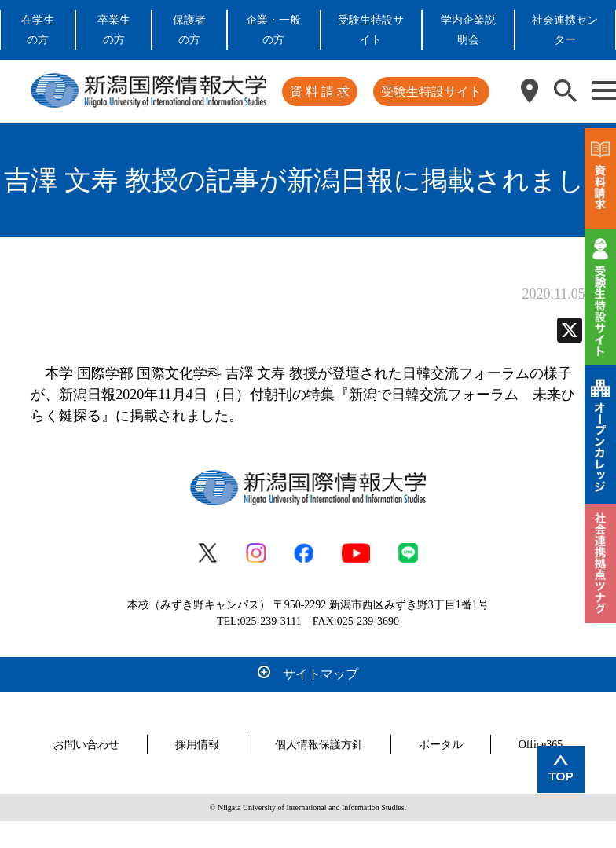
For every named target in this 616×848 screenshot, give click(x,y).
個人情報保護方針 (319, 745)
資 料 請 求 (320, 92)
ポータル (441, 745)
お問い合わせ (86, 745)
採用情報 (197, 745)
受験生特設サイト (431, 92)
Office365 (541, 745)
